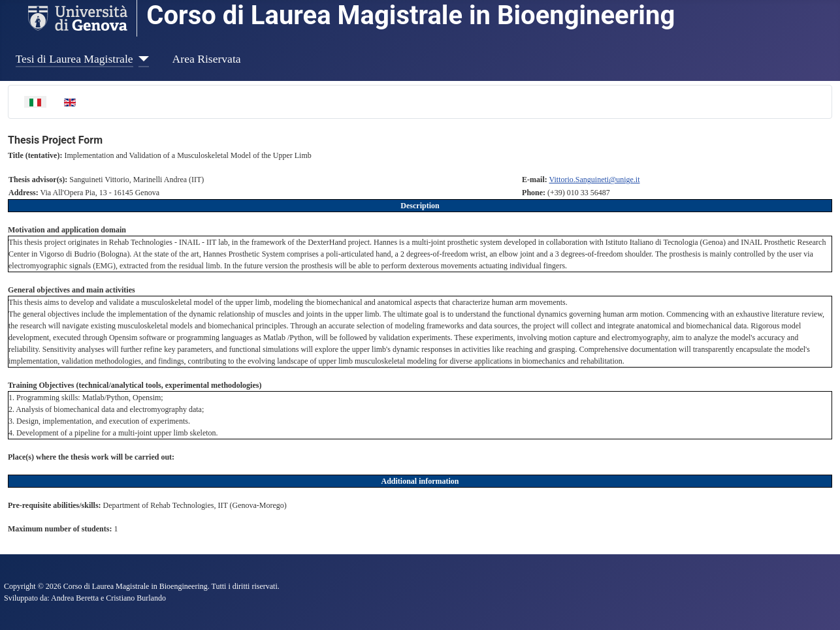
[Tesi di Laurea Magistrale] (141, 59)
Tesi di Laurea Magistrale (74, 59)
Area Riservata (207, 59)
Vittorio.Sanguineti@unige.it (595, 180)
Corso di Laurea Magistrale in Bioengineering (411, 15)
